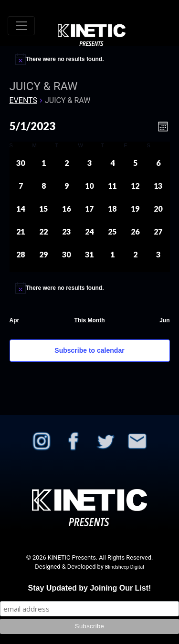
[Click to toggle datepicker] (32, 126)
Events (23, 100)
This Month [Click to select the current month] (90, 320)
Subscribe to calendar (89, 350)
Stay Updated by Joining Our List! (90, 588)
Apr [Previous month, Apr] (15, 320)
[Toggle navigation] (21, 26)
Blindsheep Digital (125, 567)
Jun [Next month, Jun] (164, 320)
